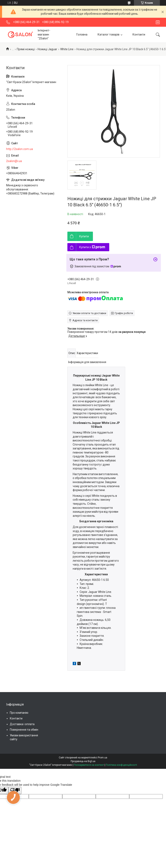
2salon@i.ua (14, 161)
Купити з (92, 247)
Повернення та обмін (24, 730)
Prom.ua (102, 758)
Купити (84, 236)
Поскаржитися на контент (89, 765)
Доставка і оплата (22, 724)
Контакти (139, 34)
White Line (67, 49)
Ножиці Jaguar (47, 49)
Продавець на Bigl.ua (83, 761)
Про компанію (19, 713)
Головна (82, 34)
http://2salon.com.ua (19, 149)
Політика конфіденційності (121, 765)
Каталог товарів (109, 34)
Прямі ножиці (26, 49)
